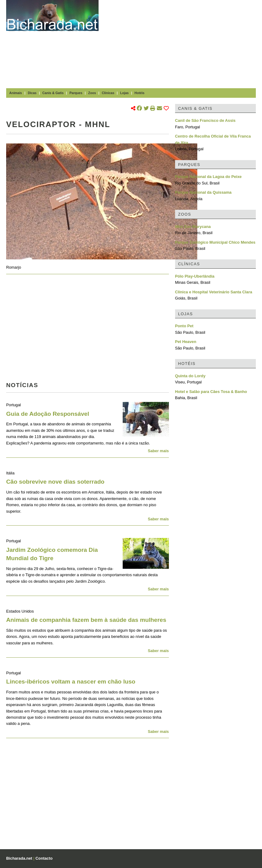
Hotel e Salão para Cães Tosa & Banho (211, 392)
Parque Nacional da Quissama (203, 192)
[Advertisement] (183, 43)
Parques (76, 93)
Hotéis (139, 93)
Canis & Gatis (53, 93)
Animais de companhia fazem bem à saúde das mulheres (86, 620)
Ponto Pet (184, 326)
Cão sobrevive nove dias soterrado (55, 482)
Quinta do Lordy (190, 376)
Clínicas (108, 93)
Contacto (44, 858)
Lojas (125, 93)
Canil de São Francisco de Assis (205, 120)
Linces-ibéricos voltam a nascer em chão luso (71, 682)
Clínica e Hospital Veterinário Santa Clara (214, 292)
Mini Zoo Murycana (193, 227)
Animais (16, 93)
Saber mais (158, 451)
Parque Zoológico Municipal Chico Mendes (215, 242)
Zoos (92, 93)
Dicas (32, 93)
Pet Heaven (186, 342)
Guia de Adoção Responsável (48, 414)
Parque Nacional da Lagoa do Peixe (208, 177)
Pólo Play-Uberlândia (195, 276)
